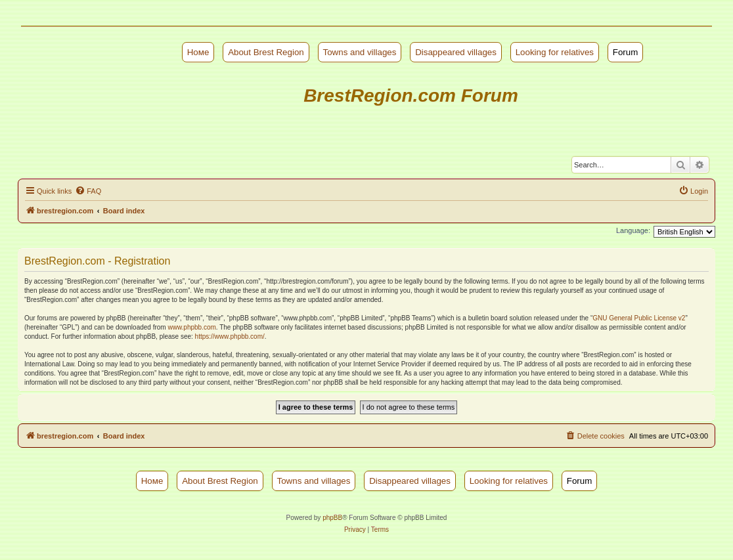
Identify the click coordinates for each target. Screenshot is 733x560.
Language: (633, 230)
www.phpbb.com (191, 327)
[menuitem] (88, 191)
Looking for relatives (555, 52)
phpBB (332, 518)
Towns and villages (360, 52)
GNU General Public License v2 (639, 318)
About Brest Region (266, 52)
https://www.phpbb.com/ (230, 336)
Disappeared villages (456, 52)
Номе (198, 52)
